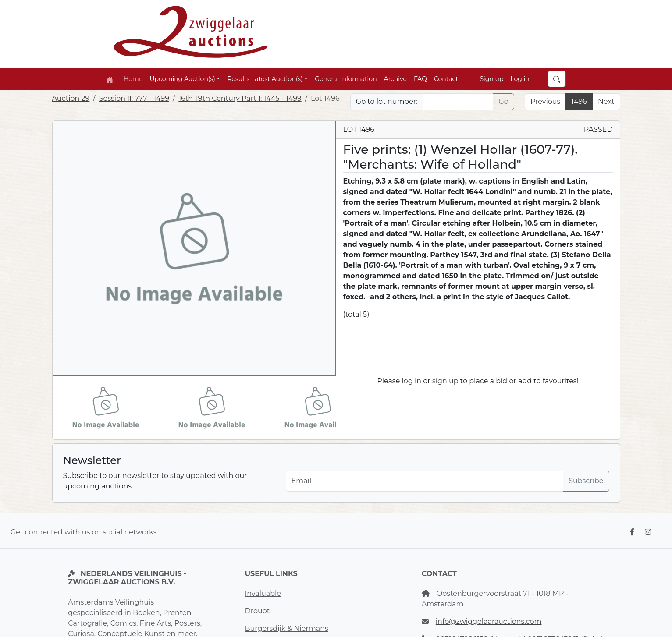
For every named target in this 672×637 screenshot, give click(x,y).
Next (606, 101)
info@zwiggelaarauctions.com (489, 621)
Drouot (257, 611)
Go (503, 101)
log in (412, 381)
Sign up (491, 79)
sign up (445, 381)
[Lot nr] (458, 102)
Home (133, 79)
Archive (395, 79)
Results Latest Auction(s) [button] (265, 79)
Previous (545, 101)
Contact (446, 79)
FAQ (420, 79)
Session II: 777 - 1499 (134, 98)
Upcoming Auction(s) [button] (182, 79)
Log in (520, 79)
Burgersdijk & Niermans (286, 628)
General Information (346, 79)
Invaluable (263, 593)
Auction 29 (71, 98)
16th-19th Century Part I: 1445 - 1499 (240, 98)
